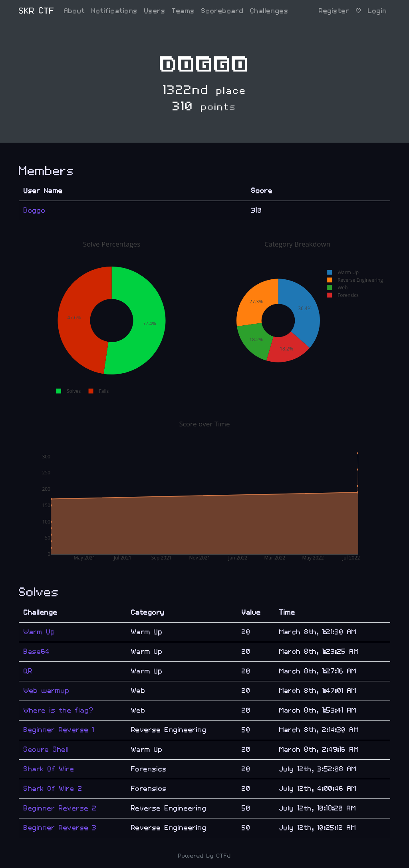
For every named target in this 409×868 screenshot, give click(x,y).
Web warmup (47, 691)
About (74, 11)
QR (28, 671)
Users (155, 11)
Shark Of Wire (49, 769)
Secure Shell (46, 750)
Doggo (35, 210)
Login (377, 11)
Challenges (269, 11)
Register (334, 11)
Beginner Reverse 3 (60, 828)
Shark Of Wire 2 (53, 789)
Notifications (115, 11)
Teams (183, 11)
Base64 (37, 652)
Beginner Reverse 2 (60, 808)
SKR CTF (37, 11)
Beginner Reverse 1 (59, 730)
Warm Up (39, 632)
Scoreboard (222, 11)
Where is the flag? (59, 710)
